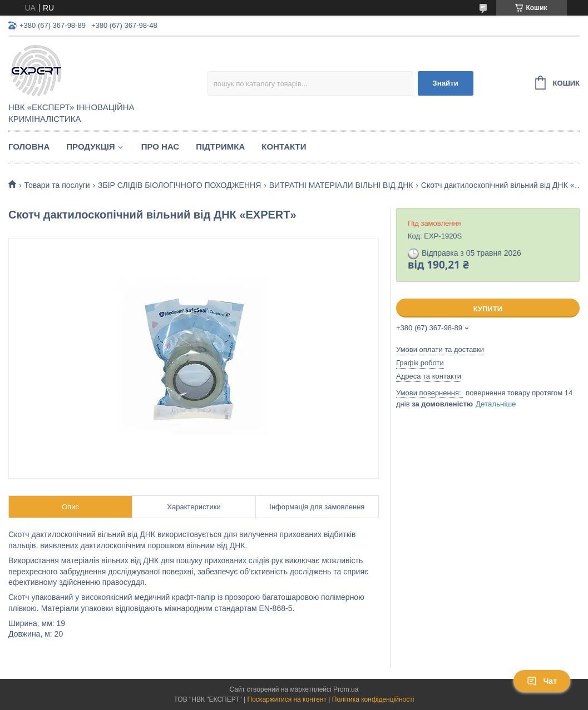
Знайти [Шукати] (445, 83)
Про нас (160, 147)
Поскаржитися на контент (287, 699)
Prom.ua (346, 689)
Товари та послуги (57, 185)
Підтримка (220, 147)
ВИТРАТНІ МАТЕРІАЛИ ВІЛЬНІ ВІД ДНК (341, 185)
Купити (488, 309)
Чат (542, 681)
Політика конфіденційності (373, 699)
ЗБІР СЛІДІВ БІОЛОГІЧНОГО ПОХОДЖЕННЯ (179, 185)
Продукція (90, 147)
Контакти (284, 147)
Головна (29, 147)
